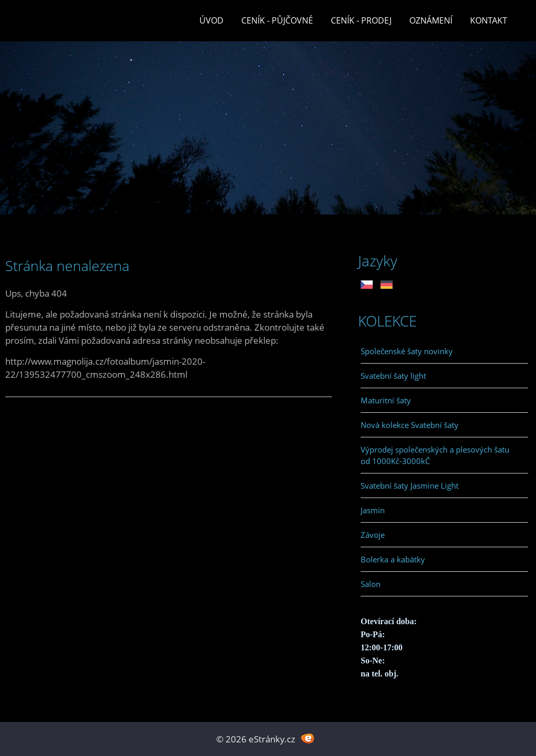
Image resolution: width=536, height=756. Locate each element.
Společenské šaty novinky (407, 351)
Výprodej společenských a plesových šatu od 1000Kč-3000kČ (435, 455)
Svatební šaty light (393, 376)
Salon (371, 584)
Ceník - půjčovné (277, 20)
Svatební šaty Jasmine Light (410, 486)
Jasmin (373, 510)
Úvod (211, 20)
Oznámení (431, 20)
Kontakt (489, 20)
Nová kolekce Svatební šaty (410, 425)
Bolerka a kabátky (393, 559)
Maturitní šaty (386, 400)
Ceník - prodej (361, 20)
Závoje (373, 535)
